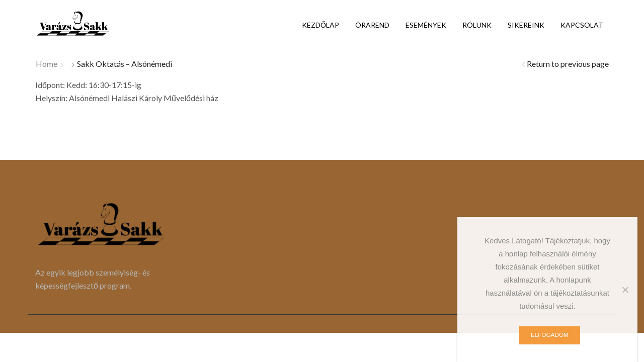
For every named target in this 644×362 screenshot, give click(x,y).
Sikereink (526, 25)
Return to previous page (568, 64)
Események (426, 25)
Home (47, 64)
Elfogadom (550, 335)
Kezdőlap (320, 25)
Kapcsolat (582, 25)
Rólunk (477, 25)
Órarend (372, 25)
